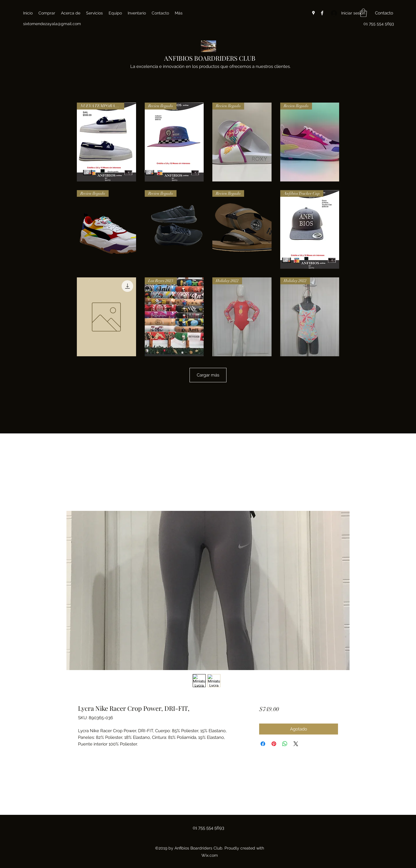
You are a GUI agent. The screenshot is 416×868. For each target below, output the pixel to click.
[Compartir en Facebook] (263, 744)
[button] (363, 13)
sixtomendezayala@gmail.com (52, 24)
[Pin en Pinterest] (274, 744)
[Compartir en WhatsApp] (285, 744)
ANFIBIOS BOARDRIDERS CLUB (210, 58)
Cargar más (208, 375)
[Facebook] (322, 13)
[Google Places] (313, 13)
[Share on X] (296, 744)
